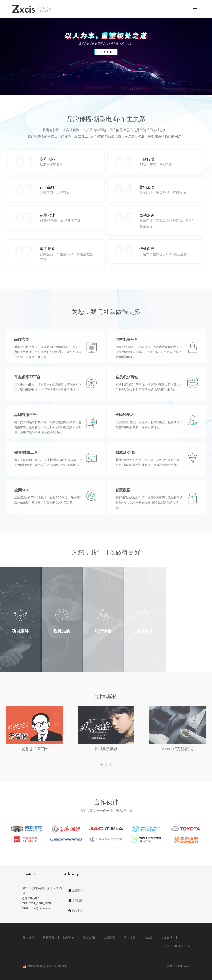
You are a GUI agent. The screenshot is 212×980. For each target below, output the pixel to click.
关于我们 (28, 937)
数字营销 (89, 937)
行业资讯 (166, 937)
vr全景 (148, 937)
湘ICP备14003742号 (178, 966)
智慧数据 (109, 937)
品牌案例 (69, 937)
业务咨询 (77, 890)
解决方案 (48, 937)
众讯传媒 (129, 937)
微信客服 (77, 911)
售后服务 (77, 901)
